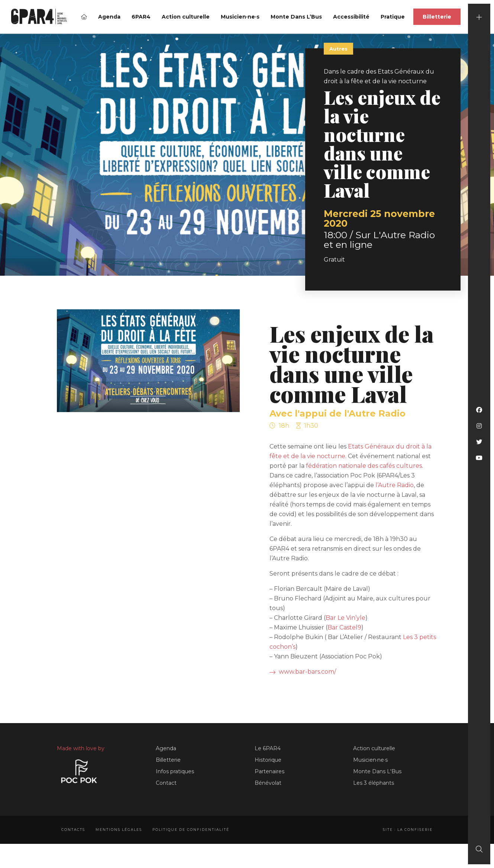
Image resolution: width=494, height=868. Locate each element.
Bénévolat (268, 783)
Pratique (393, 17)
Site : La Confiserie (408, 830)
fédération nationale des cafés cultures (364, 466)
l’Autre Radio (395, 485)
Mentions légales (119, 830)
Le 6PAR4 (268, 748)
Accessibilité (351, 17)
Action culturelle (186, 17)
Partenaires (269, 771)
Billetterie (437, 17)
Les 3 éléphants (374, 783)
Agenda (109, 17)
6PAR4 (141, 17)
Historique (268, 760)
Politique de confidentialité (191, 830)
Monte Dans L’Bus (296, 17)
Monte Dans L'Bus (377, 771)
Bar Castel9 (344, 627)
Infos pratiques (175, 771)
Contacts (73, 830)
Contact (166, 783)
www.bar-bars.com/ (303, 672)
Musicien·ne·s (240, 17)
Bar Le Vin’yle (346, 618)
